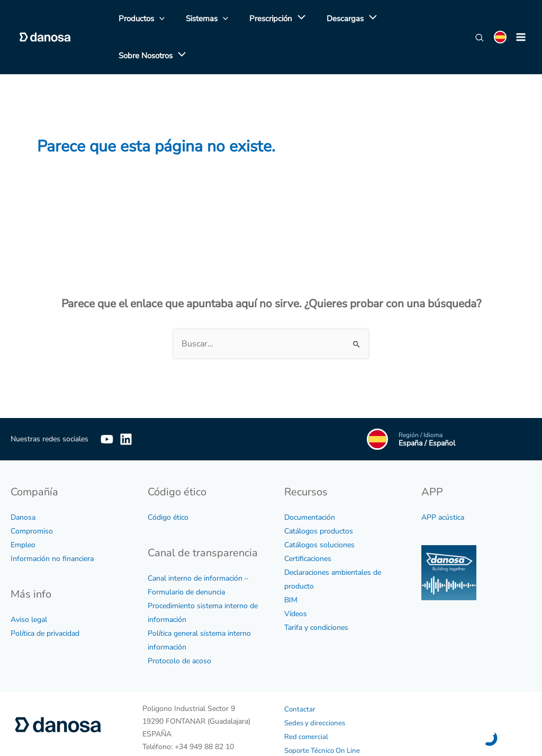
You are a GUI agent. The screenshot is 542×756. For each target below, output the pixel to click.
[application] (286, 21)
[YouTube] (107, 406)
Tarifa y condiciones (316, 594)
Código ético (168, 484)
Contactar (300, 676)
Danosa (23, 484)
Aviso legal (29, 586)
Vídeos (296, 580)
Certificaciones (308, 525)
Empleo (23, 512)
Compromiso (32, 498)
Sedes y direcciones (316, 690)
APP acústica (443, 484)
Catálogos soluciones (319, 512)
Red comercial (307, 703)
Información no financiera (52, 525)
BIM (291, 567)
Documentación (310, 484)
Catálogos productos (319, 498)
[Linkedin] (142, 406)
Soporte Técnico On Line (324, 717)
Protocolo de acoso (179, 628)
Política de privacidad (45, 600)
